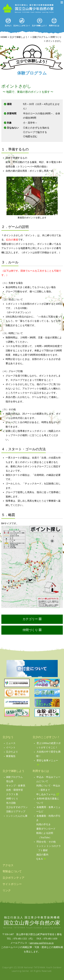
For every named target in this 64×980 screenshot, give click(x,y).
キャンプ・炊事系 (16, 786)
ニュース (11, 743)
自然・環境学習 (15, 790)
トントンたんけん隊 (17, 816)
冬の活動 (11, 803)
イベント (11, 747)
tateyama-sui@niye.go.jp (41, 943)
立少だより (12, 752)
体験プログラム (14, 777)
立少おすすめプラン (17, 807)
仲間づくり (12, 799)
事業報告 (11, 756)
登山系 (10, 781)
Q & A (40, 859)
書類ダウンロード (46, 829)
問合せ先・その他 (46, 842)
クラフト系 (12, 794)
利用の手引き (44, 825)
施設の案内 (42, 855)
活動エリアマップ (16, 812)
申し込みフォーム (46, 794)
